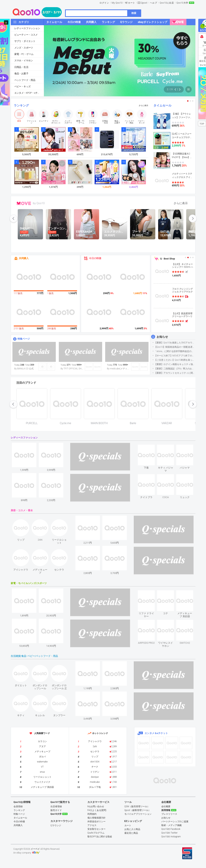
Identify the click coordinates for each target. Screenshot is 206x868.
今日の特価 (95, 258)
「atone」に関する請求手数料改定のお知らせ (175, 351)
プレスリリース (169, 814)
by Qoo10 (39, 203)
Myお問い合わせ (96, 806)
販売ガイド (56, 810)
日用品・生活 (21, 67)
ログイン (104, 3)
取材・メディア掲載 (172, 825)
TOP (202, 124)
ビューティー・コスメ (26, 35)
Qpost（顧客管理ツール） (137, 810)
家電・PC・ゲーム (24, 54)
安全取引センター (96, 829)
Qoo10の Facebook (171, 829)
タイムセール (162, 105)
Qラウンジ (56, 825)
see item (150, 447)
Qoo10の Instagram (171, 837)
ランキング (21, 105)
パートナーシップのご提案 (175, 822)
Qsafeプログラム (96, 833)
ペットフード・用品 (25, 80)
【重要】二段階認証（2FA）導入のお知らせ (175, 369)
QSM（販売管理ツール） (137, 806)
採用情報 (166, 810)
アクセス (92, 825)
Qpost (144, 3)
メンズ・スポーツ (24, 48)
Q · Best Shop (168, 259)
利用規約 (92, 814)
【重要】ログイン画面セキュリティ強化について (175, 364)
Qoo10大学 (182, 3)
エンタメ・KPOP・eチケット (29, 93)
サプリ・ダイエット (25, 41)
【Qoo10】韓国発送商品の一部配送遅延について (175, 347)
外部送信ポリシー (96, 822)
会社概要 (166, 806)
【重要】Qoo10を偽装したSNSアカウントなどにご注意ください (175, 343)
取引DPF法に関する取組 (100, 837)
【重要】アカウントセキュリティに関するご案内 (175, 373)
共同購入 (24, 258)
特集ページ (24, 339)
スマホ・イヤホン (24, 60)
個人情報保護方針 (96, 818)
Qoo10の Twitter (169, 833)
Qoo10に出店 (167, 3)
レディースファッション (27, 28)
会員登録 (18, 806)
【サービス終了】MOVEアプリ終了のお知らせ (175, 356)
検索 (134, 13)
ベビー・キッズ (23, 86)
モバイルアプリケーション (138, 814)
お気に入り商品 (132, 829)
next (193, 218)
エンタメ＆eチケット (156, 733)
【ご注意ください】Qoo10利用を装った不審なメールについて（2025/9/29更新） (175, 360)
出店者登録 (56, 806)
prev (14, 218)
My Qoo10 (117, 3)
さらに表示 (143, 105)
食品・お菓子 (21, 73)
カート (132, 3)
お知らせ (162, 337)
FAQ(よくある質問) (97, 810)
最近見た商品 (131, 833)
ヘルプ (154, 3)
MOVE (24, 203)
